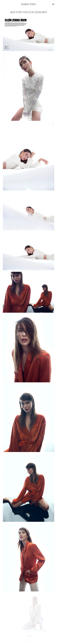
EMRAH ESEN (29, 4)
